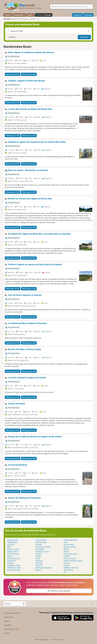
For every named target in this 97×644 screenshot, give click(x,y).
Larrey (38, 558)
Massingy (39, 563)
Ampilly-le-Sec (12, 542)
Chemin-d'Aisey (41, 540)
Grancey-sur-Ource (42, 551)
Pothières (67, 556)
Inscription (77, 15)
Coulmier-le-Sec (41, 542)
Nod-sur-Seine (69, 544)
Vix (65, 572)
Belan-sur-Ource (13, 549)
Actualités (8, 625)
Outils (8, 15)
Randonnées (20, 15)
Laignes (38, 556)
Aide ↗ (31, 15)
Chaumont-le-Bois (14, 570)
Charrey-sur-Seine (14, 565)
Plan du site (8, 617)
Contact (7, 633)
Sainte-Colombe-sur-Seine (73, 561)
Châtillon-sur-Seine (14, 568)
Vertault (67, 565)
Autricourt (11, 544)
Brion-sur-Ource (13, 554)
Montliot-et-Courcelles (44, 568)
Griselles (39, 554)
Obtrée (66, 549)
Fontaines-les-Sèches (43, 547)
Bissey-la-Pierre (13, 551)
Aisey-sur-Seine (13, 540)
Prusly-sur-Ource (70, 558)
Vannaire (67, 563)
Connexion (88, 15)
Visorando (7, 19)
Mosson (38, 570)
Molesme (39, 565)
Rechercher (84, 37)
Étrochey (39, 544)
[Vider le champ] (84, 31)
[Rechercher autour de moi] (88, 31)
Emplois (7, 621)
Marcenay (39, 561)
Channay (10, 563)
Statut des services (41, 640)
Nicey (66, 542)
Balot (9, 547)
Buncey (10, 556)
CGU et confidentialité (12, 613)
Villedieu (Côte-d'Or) (71, 568)
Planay (66, 551)
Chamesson (11, 561)
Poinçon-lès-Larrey (70, 554)
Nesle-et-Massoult (70, 540)
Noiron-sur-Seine (70, 547)
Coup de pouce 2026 (13, 629)
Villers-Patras (68, 570)
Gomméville (40, 549)
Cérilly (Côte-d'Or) (14, 558)
